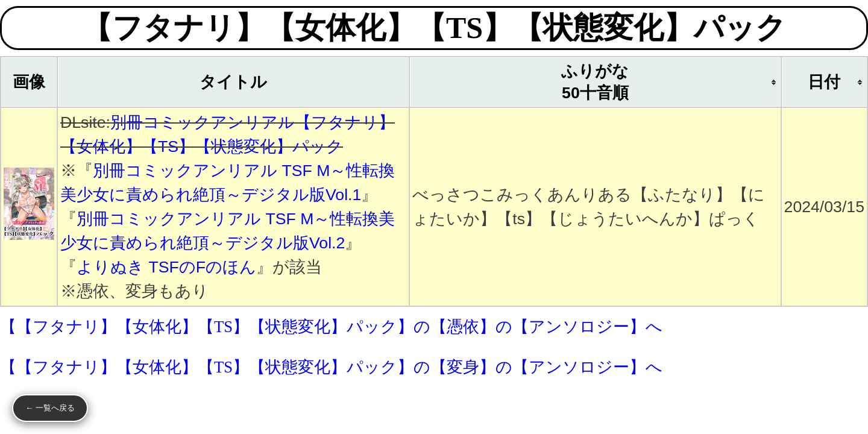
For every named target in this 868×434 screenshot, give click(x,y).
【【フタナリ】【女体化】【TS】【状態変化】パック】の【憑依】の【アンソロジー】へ (331, 327)
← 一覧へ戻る (50, 408)
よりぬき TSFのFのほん (166, 267)
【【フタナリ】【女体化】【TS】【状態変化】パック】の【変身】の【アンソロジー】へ (331, 367)
